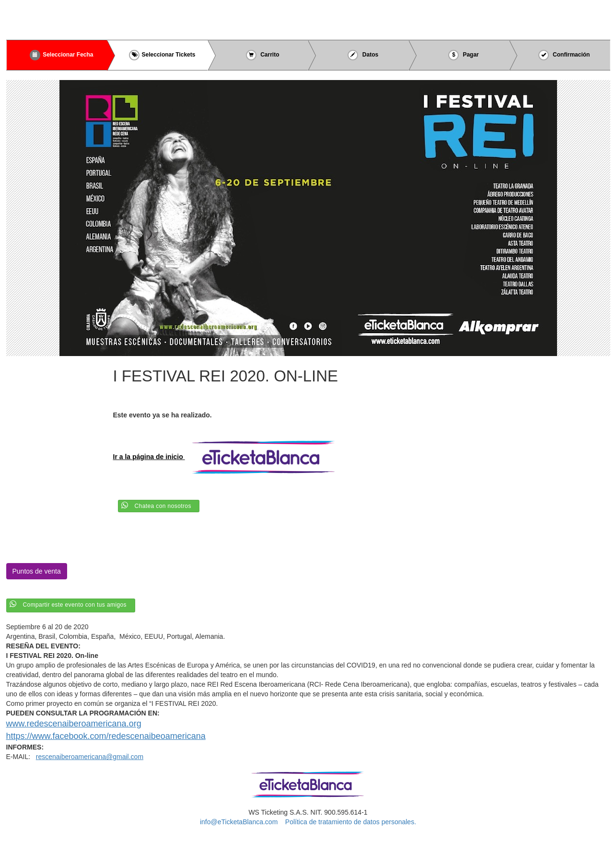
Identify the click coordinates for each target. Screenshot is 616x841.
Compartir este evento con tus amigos (75, 605)
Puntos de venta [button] (37, 571)
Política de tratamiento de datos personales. (351, 822)
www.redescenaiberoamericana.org (74, 724)
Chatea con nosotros (163, 506)
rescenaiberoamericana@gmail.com (90, 757)
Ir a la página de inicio (228, 457)
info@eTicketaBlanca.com (239, 822)
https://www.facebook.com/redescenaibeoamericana (106, 736)
